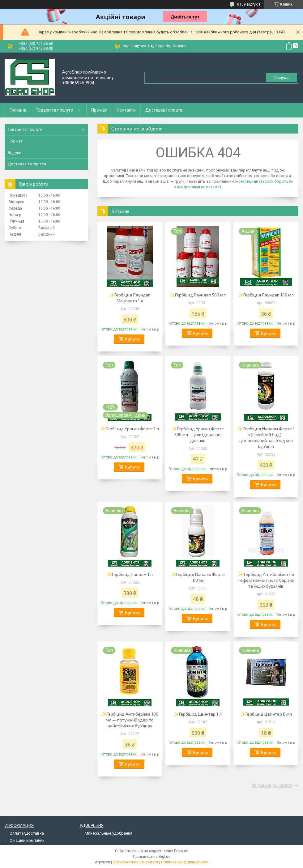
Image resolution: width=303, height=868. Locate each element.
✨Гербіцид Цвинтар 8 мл (266, 714)
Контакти (126, 110)
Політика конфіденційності (185, 862)
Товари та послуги (55, 110)
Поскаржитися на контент (136, 862)
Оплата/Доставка (27, 833)
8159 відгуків (249, 4)
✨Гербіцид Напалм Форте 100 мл (198, 577)
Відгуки (15, 153)
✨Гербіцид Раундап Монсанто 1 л (130, 298)
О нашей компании (27, 840)
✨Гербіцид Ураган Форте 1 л (130, 429)
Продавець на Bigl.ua (152, 857)
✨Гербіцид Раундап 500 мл (198, 295)
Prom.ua (181, 851)
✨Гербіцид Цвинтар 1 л (198, 714)
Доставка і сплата (164, 110)
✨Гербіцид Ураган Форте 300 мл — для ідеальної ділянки (198, 434)
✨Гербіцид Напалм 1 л (130, 574)
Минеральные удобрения (109, 833)
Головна (18, 110)
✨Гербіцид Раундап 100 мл (266, 295)
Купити (132, 339)
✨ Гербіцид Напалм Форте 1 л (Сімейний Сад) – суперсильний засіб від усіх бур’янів (266, 437)
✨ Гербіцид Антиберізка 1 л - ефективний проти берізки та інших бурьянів (266, 580)
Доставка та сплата (27, 164)
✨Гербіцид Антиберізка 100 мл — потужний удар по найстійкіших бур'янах (130, 720)
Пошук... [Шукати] (281, 77)
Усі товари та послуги (272, 785)
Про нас (99, 110)
